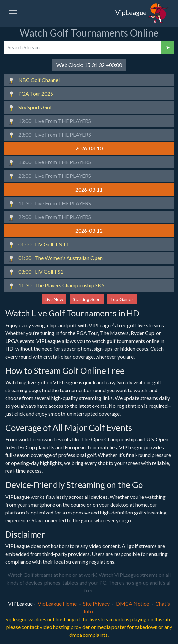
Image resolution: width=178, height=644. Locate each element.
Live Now (54, 299)
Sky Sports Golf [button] (31, 108)
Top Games (122, 299)
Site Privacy (96, 603)
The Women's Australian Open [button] (55, 258)
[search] (83, 47)
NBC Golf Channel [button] (34, 80)
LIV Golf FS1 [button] (36, 272)
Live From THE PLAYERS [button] (50, 121)
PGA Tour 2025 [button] (31, 94)
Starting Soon (87, 299)
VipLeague (142, 13)
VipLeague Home (57, 603)
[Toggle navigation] (13, 13)
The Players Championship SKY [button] (56, 286)
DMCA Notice (133, 603)
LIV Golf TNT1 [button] (39, 245)
